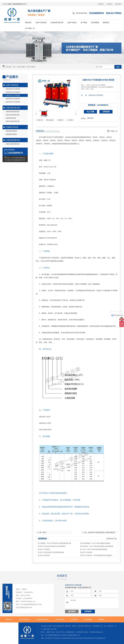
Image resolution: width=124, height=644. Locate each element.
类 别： (85, 95)
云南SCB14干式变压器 (13, 92)
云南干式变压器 (41, 23)
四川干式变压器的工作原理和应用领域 (52, 552)
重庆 (55, 629)
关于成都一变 (30, 28)
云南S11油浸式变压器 (12, 121)
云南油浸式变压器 (57, 23)
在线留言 (110, 4)
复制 (89, 118)
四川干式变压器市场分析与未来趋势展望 (53, 546)
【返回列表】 (110, 539)
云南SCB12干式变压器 (13, 102)
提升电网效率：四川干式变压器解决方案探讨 (96, 543)
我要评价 (61, 120)
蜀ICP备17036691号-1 (85, 626)
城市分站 (110, 626)
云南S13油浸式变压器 (12, 115)
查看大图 (40, 120)
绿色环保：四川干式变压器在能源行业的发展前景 (98, 546)
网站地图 (118, 4)
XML (105, 626)
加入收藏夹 (51, 120)
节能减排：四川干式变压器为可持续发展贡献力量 (55, 543)
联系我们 (101, 4)
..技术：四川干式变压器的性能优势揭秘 (95, 549)
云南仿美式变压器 (11, 131)
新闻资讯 (106, 23)
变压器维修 (95, 23)
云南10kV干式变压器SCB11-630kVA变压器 (101, 532)
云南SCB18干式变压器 (13, 89)
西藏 (48, 629)
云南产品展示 (72, 23)
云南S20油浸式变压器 (12, 112)
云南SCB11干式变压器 (13, 95)
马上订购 (90, 112)
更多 (92, 118)
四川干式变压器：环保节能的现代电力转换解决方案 (98, 555)
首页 (14, 67)
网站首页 (28, 23)
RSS (101, 626)
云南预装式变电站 (11, 134)
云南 (52, 629)
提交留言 (72, 611)
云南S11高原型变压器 (12, 144)
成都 (44, 629)
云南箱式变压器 (12, 127)
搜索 (118, 67)
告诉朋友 (71, 120)
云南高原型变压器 (13, 140)
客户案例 (84, 23)
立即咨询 (106, 112)
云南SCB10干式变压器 (13, 99)
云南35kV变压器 (11, 118)
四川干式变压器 (45, 549)
